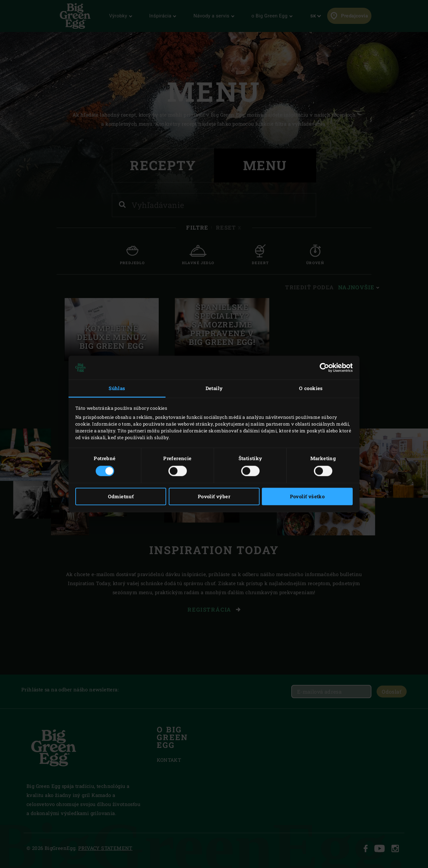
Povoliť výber (214, 497)
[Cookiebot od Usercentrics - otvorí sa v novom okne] (324, 367)
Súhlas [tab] (117, 388)
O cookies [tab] (311, 388)
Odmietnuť (121, 497)
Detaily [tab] (214, 388)
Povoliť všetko (307, 497)
